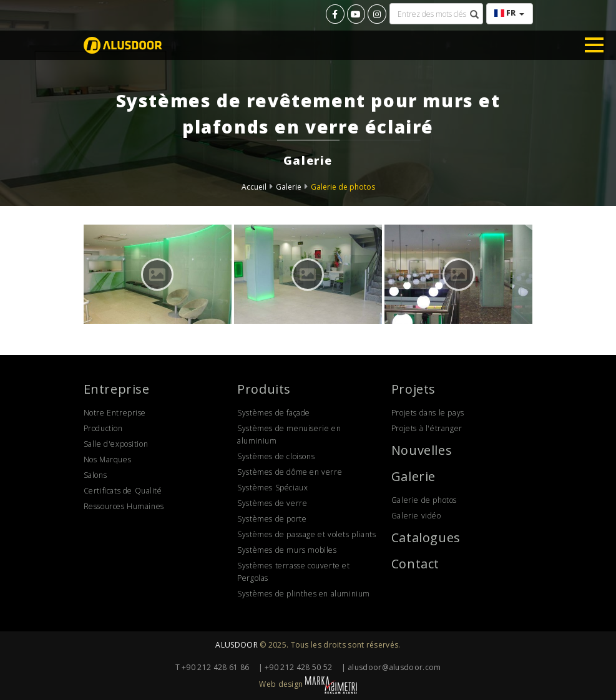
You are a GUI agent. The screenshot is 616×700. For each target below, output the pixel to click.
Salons (95, 475)
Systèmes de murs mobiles (287, 550)
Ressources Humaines (124, 506)
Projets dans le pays (428, 413)
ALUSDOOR (236, 645)
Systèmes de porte (272, 519)
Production (103, 428)
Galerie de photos (343, 187)
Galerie (289, 187)
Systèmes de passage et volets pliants (306, 534)
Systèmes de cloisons (276, 456)
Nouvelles (422, 450)
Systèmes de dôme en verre (290, 472)
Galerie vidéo (416, 516)
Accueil (254, 187)
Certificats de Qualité (123, 491)
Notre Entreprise (115, 413)
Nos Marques (108, 459)
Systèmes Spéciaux (272, 488)
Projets (413, 389)
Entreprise (117, 389)
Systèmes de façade (274, 413)
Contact (415, 564)
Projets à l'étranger (427, 428)
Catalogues (426, 537)
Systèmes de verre (272, 503)
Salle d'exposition (116, 444)
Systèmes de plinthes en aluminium (304, 594)
